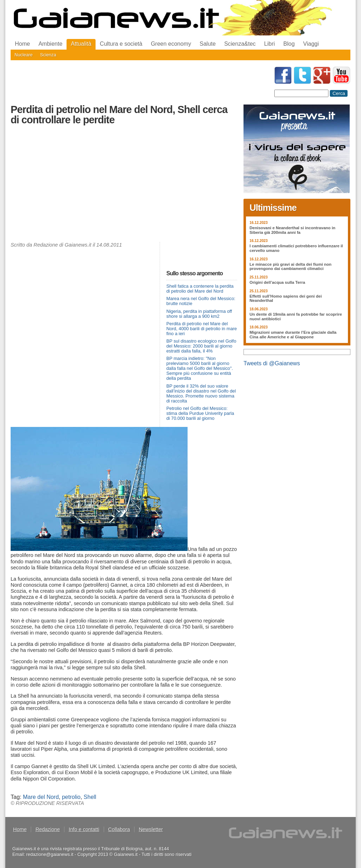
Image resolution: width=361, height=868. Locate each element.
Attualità (81, 44)
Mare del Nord (41, 797)
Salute (208, 44)
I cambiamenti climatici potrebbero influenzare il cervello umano (296, 248)
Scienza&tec (240, 44)
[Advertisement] (124, 185)
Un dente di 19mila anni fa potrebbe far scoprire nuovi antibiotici (296, 317)
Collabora (119, 829)
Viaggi (311, 44)
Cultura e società (121, 44)
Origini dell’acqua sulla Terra (277, 282)
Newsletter (151, 829)
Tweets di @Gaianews (272, 363)
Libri (269, 44)
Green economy (171, 44)
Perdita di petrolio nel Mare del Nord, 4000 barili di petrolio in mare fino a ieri (202, 329)
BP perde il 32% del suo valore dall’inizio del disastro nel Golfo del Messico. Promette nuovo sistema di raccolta (201, 393)
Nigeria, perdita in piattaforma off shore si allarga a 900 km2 (199, 314)
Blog (289, 44)
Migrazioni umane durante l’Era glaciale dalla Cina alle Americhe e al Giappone (293, 335)
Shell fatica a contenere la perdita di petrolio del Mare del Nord (200, 289)
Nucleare (24, 55)
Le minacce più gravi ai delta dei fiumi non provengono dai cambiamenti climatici (291, 267)
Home (22, 44)
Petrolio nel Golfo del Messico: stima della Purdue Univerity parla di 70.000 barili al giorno (200, 413)
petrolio (71, 797)
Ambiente (51, 44)
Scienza (48, 55)
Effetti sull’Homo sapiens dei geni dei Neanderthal (286, 298)
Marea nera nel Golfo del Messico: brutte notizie (201, 301)
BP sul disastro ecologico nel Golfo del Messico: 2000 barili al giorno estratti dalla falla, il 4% (201, 346)
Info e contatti (84, 829)
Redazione (48, 829)
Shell (90, 797)
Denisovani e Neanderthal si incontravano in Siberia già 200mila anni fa (293, 230)
